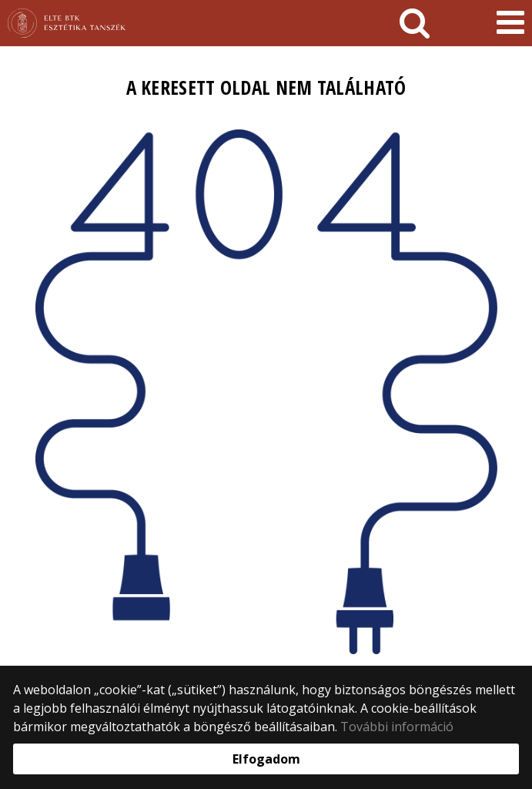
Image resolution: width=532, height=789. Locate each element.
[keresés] (415, 23)
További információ (397, 727)
